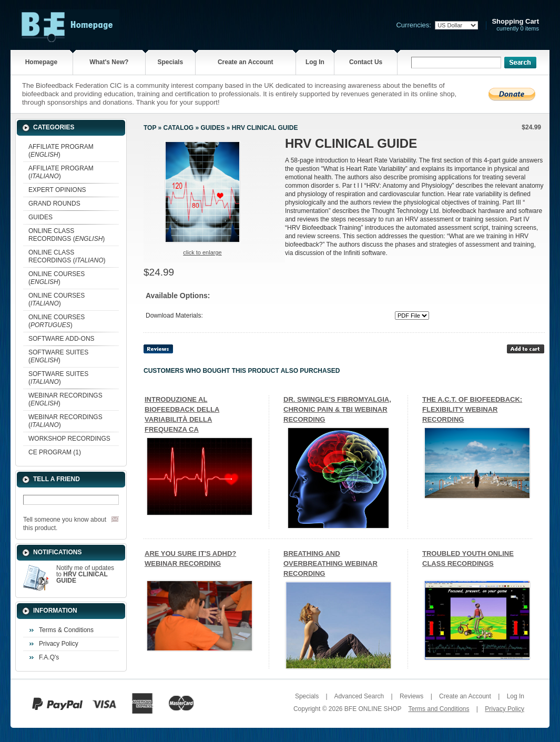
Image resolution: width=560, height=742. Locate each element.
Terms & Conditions (66, 630)
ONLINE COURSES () (57, 278)
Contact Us (366, 62)
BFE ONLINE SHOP (373, 709)
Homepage (41, 62)
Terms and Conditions (439, 709)
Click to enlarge (202, 252)
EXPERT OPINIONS (57, 190)
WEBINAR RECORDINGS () (65, 399)
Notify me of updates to (85, 574)
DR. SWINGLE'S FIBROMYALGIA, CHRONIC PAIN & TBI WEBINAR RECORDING (337, 409)
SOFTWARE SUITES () (58, 356)
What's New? (109, 62)
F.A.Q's (49, 657)
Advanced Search (359, 696)
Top (150, 128)
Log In (315, 62)
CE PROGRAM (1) (55, 452)
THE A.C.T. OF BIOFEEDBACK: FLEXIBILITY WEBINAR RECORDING (472, 409)
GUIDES (40, 217)
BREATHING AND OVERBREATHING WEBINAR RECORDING (330, 563)
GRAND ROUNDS (54, 204)
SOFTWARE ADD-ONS (62, 339)
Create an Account (246, 62)
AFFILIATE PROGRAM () (61, 151)
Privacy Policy (59, 644)
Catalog (179, 128)
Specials (170, 62)
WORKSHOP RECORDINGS (69, 439)
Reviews (411, 696)
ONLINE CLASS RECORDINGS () (67, 235)
